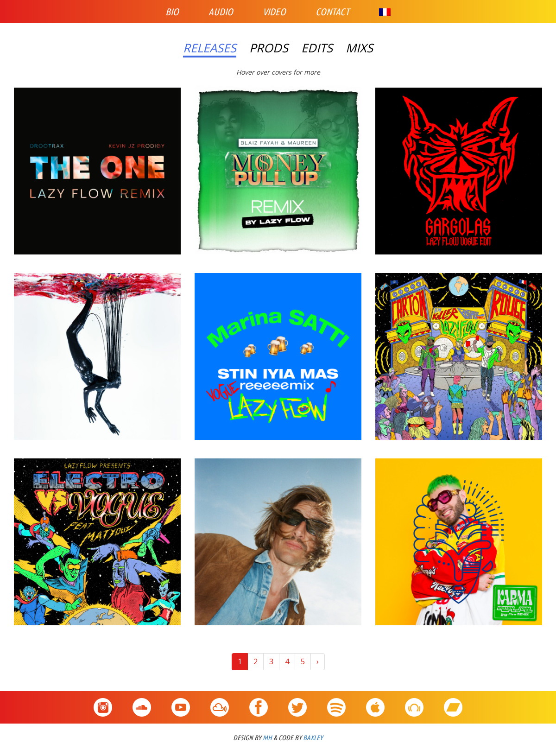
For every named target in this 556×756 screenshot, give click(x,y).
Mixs (359, 48)
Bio (172, 12)
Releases (210, 48)
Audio (221, 12)
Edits (317, 48)
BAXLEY (313, 738)
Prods (269, 48)
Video (274, 12)
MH (267, 738)
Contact (332, 12)
